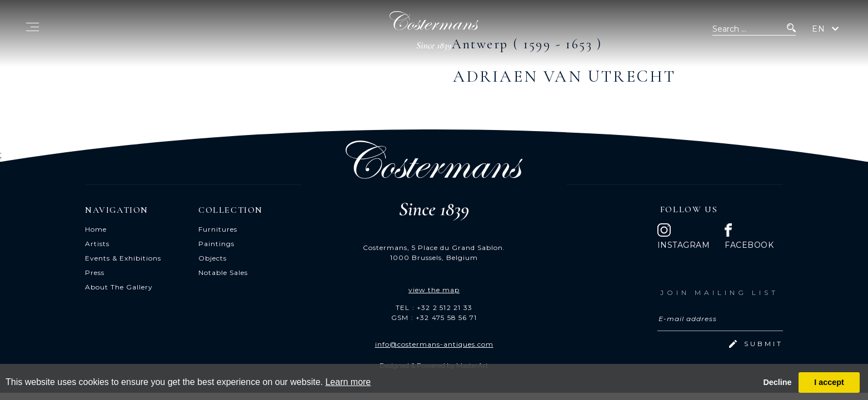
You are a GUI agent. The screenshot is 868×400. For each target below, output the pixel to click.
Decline (777, 382)
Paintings (216, 244)
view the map (434, 290)
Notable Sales (223, 272)
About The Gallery (119, 287)
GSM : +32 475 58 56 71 (434, 317)
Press (95, 272)
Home (96, 229)
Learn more (348, 382)
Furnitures (218, 229)
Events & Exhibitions (123, 258)
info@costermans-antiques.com (434, 344)
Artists (97, 244)
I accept (829, 382)
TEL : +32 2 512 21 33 (434, 307)
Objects (213, 258)
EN (819, 29)
